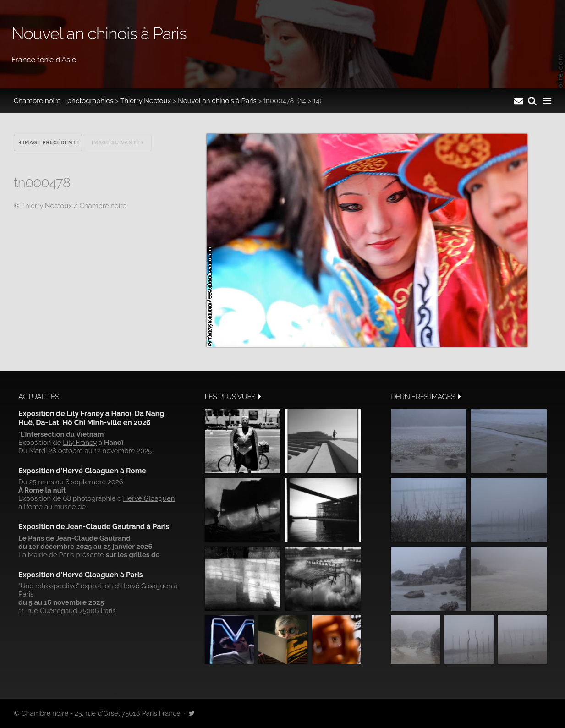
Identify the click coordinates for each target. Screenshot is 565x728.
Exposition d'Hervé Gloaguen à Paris (81, 575)
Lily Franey (80, 443)
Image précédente (49, 143)
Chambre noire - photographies (63, 101)
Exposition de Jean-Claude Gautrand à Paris (94, 527)
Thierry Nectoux (145, 101)
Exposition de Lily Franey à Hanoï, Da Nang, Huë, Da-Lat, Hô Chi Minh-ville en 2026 (92, 418)
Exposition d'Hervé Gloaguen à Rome (82, 471)
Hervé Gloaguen (149, 498)
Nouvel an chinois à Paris (217, 101)
